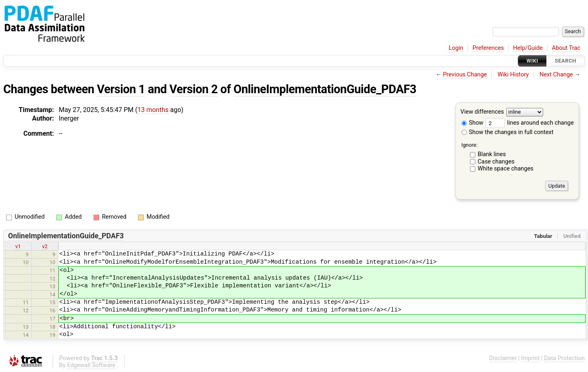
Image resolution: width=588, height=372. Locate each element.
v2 (45, 246)
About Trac (566, 48)
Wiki (532, 61)
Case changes (496, 162)
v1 (18, 246)
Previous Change (465, 75)
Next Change (556, 75)
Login (456, 48)
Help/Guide (528, 48)
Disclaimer (503, 358)
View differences (482, 112)
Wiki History (513, 75)
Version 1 (121, 89)
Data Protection (564, 358)
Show (472, 123)
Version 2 (194, 89)
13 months (153, 110)
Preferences (488, 48)
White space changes (506, 169)
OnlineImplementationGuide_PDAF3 (325, 89)
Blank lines (492, 154)
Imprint (530, 358)
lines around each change (530, 123)
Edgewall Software (91, 365)
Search (566, 61)
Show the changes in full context (508, 132)
